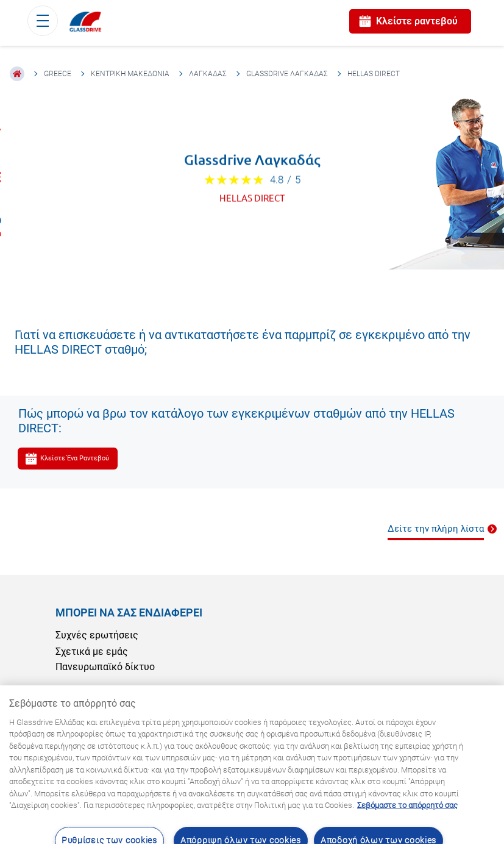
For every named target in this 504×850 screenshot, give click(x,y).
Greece (58, 74)
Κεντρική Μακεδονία (130, 74)
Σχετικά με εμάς (92, 652)
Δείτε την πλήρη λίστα (436, 529)
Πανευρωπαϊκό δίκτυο (105, 667)
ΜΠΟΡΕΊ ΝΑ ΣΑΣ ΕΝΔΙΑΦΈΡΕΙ (129, 612)
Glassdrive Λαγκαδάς (287, 74)
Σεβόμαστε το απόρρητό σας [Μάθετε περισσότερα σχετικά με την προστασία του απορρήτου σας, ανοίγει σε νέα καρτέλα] (407, 805)
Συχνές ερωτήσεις (97, 635)
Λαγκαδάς (208, 74)
